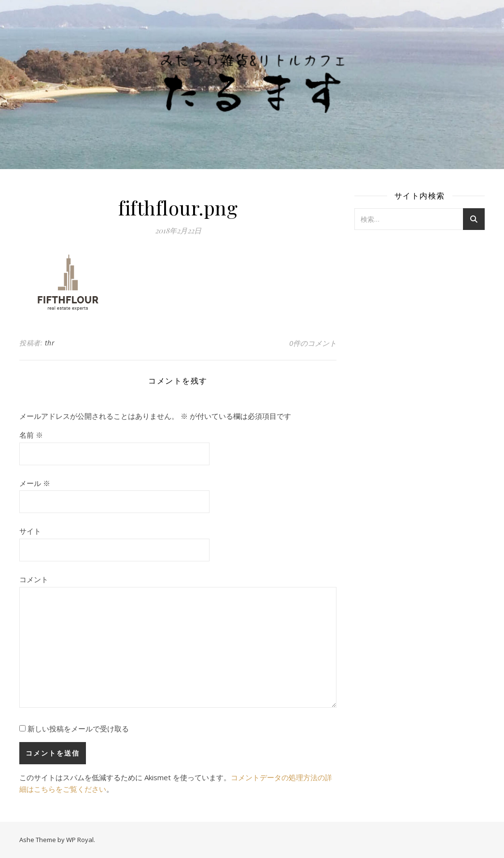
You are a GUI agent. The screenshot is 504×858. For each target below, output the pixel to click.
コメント (34, 579)
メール (35, 483)
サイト (30, 531)
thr (50, 343)
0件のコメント (313, 343)
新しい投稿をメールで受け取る (78, 729)
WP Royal (80, 840)
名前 (31, 435)
